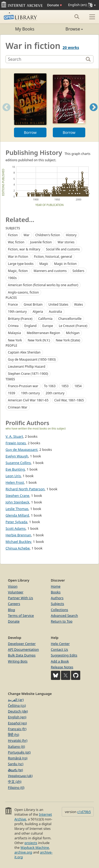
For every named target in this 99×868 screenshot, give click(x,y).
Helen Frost (15, 482)
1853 (65, 386)
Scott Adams (16, 528)
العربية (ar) (16, 700)
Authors (57, 598)
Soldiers (78, 271)
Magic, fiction (18, 271)
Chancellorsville (70, 319)
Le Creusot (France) (73, 326)
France (13, 304)
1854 (78, 386)
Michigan (73, 333)
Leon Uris (13, 476)
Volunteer (16, 592)
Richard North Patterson (25, 489)
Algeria (38, 312)
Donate (54, 5)
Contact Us (60, 649)
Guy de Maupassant (22, 450)
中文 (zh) (15, 781)
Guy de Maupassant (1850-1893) (32, 359)
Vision (13, 586)
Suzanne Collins (18, 463)
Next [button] (94, 114)
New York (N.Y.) (39, 340)
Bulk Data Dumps (22, 655)
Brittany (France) (20, 319)
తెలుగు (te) (15, 770)
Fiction (13, 235)
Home (56, 586)
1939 (11, 393)
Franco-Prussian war (23, 386)
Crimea (13, 326)
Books (56, 592)
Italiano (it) (16, 746)
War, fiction (16, 242)
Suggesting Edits (64, 655)
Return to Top (62, 621)
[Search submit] (77, 17)
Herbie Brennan (18, 535)
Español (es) (17, 723)
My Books (25, 29)
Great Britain (33, 304)
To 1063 (50, 386)
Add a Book (60, 661)
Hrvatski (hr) (18, 740)
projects (31, 843)
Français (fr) (17, 729)
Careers (14, 604)
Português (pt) (19, 752)
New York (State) (68, 340)
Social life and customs (63, 249)
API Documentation (23, 649)
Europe (48, 326)
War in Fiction (18, 257)
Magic (44, 264)
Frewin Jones (16, 443)
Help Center (60, 644)
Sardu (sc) (16, 764)
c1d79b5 (84, 812)
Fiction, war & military (24, 249)
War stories (66, 242)
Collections (60, 610)
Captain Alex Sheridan (24, 352)
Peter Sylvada (16, 522)
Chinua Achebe (18, 548)
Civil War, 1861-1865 (69, 400)
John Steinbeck (17, 502)
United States (58, 304)
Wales (79, 304)
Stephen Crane (17, 496)
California (45, 319)
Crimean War (18, 407)
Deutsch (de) (18, 711)
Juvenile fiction (41, 242)
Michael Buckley (18, 542)
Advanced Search (65, 615)
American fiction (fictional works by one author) (43, 285)
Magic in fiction (65, 264)
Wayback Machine (35, 847)
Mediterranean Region (43, 333)
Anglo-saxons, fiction (23, 292)
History (71, 235)
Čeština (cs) (17, 705)
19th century (17, 312)
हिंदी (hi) (13, 735)
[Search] (45, 59)
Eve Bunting (15, 469)
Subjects (58, 604)
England (30, 326)
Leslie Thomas (17, 509)
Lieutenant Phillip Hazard (27, 367)
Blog (11, 610)
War (27, 235)
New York (15, 340)
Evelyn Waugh (17, 456)
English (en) (17, 717)
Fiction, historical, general (53, 257)
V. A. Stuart (14, 436)
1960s (12, 278)
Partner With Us (20, 598)
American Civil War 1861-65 (28, 400)
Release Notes (62, 667)
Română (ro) (18, 758)
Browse (66, 29)
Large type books (21, 264)
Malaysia (14, 333)
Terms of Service (21, 615)
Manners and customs (50, 271)
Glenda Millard (17, 515)
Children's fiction (48, 235)
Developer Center (22, 644)
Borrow (30, 132)
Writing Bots (18, 661)
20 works (71, 47)
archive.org (23, 852)
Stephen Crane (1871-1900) (28, 374)
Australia (55, 312)
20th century (55, 393)
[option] (30, 105)
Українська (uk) (20, 776)
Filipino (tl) (16, 788)
